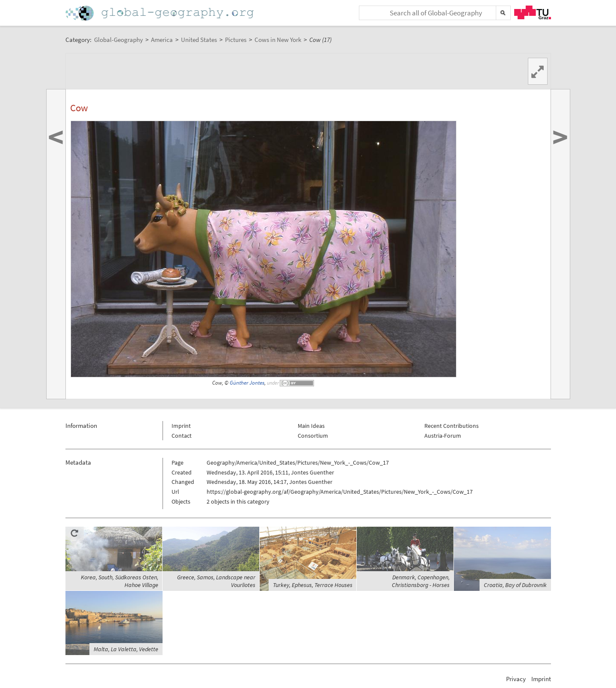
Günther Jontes (247, 383)
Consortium (313, 436)
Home (160, 13)
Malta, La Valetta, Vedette (126, 649)
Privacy (516, 679)
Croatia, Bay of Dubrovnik (515, 585)
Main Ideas (311, 426)
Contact (182, 436)
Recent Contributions (452, 426)
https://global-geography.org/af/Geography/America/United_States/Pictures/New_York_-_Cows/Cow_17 (340, 492)
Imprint (181, 426)
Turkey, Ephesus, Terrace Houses (313, 585)
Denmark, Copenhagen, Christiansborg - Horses (421, 581)
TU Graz (533, 12)
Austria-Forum (443, 436)
